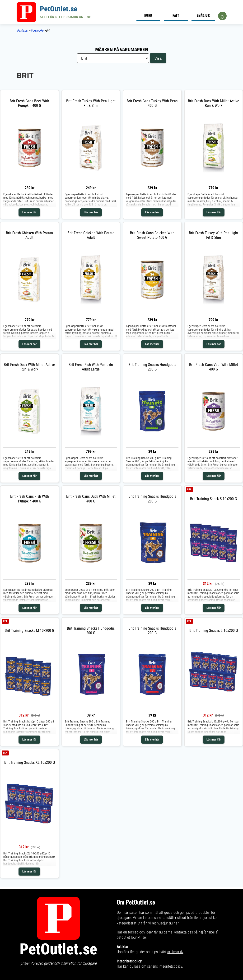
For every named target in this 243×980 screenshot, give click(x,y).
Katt (176, 15)
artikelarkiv (175, 952)
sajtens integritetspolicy (165, 966)
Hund (148, 15)
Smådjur (203, 15)
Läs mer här (29, 212)
